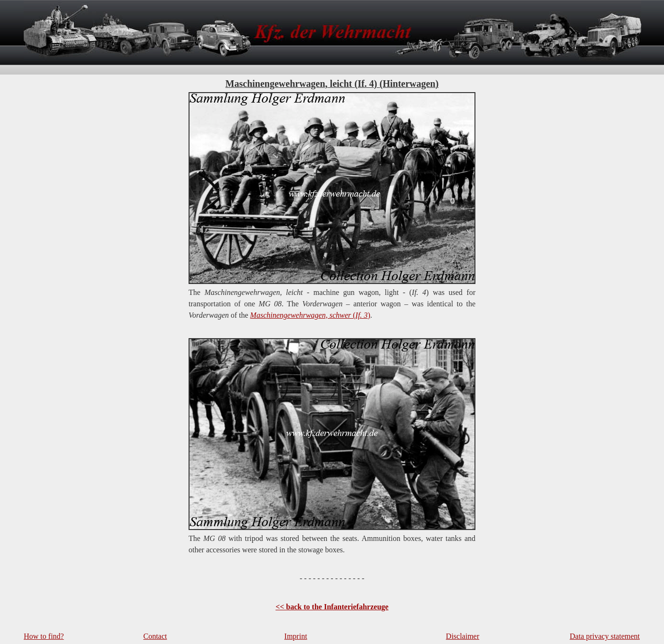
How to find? (44, 636)
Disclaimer (463, 636)
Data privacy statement (605, 636)
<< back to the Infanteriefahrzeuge (332, 607)
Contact (155, 636)
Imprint (296, 636)
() (310, 315)
